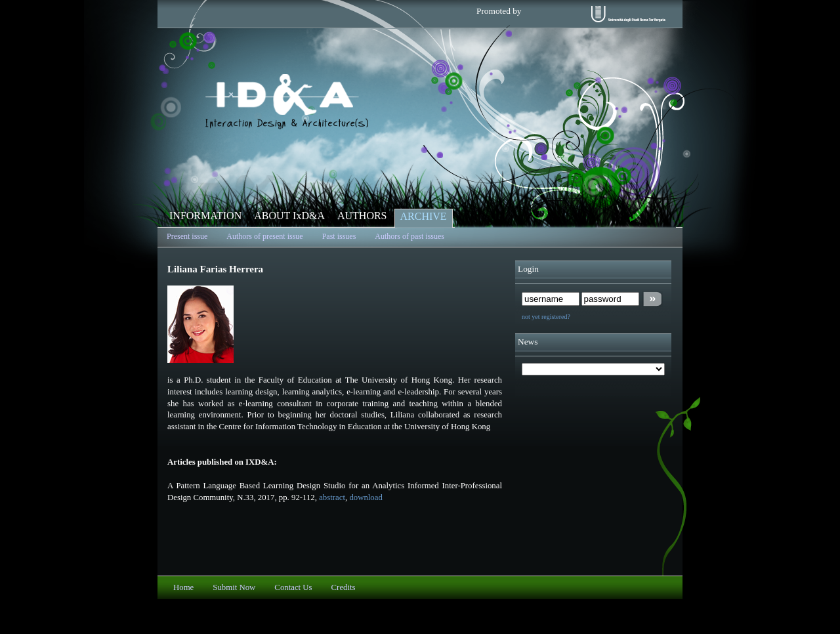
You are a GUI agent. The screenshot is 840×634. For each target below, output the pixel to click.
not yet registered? (546, 317)
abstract (332, 497)
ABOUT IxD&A (289, 216)
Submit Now (234, 587)
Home (183, 587)
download (366, 497)
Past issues (339, 236)
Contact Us (293, 587)
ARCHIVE (424, 216)
